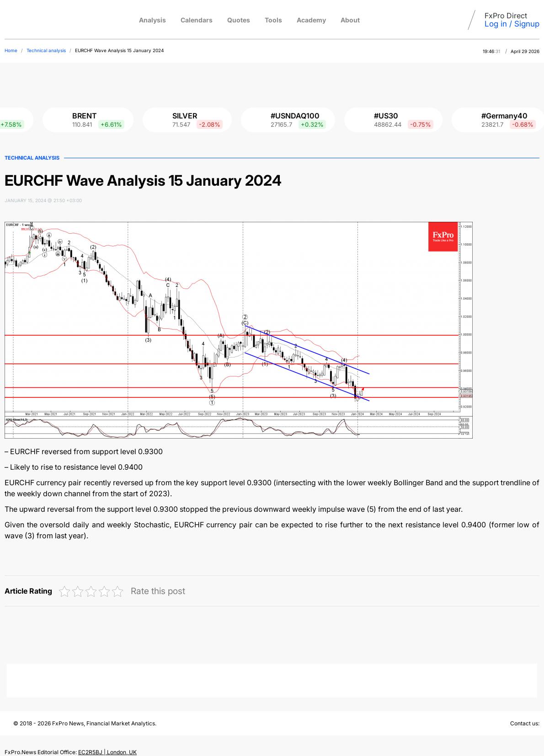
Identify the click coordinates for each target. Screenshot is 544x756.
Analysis (152, 20)
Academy (311, 20)
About (350, 20)
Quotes (239, 20)
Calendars (197, 20)
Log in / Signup (512, 24)
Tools (273, 20)
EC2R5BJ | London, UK (107, 752)
